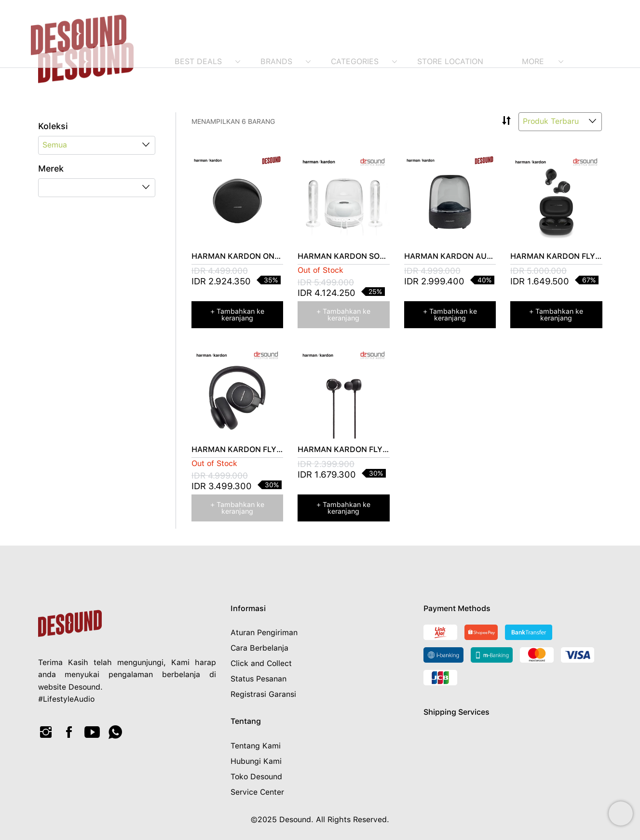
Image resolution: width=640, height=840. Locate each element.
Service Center (257, 792)
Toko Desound (256, 777)
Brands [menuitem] (276, 61)
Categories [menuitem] (355, 61)
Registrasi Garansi (263, 694)
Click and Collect (261, 663)
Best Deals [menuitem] (198, 61)
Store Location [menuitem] (450, 61)
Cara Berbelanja (259, 648)
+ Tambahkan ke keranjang (237, 314)
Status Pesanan (259, 679)
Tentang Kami (256, 746)
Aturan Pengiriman (264, 633)
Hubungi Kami (256, 761)
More (533, 61)
